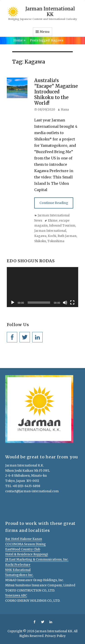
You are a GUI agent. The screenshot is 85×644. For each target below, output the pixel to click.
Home (19, 40)
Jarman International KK (50, 11)
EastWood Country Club (23, 549)
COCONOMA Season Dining (25, 544)
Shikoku (40, 241)
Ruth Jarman (67, 236)
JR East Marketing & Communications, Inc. (37, 560)
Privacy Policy (55, 636)
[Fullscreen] (72, 303)
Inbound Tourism (62, 226)
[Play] (13, 303)
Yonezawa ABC (16, 595)
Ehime (53, 221)
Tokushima (56, 241)
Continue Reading (54, 203)
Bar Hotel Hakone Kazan (24, 539)
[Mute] (65, 303)
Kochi (52, 236)
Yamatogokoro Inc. (19, 575)
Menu (45, 32)
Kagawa (40, 236)
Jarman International (50, 231)
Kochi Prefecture (18, 565)
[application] (42, 287)
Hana (65, 110)
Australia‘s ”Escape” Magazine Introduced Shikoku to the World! (56, 92)
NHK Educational (18, 570)
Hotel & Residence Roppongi (27, 554)
